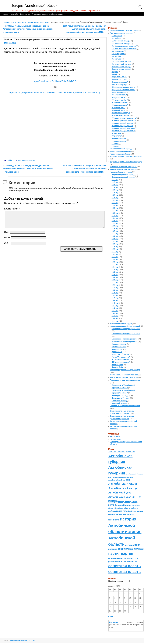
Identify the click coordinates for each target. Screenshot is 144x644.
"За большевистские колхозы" (124, 46)
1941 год (115, 303)
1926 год (115, 226)
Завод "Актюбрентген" (121, 354)
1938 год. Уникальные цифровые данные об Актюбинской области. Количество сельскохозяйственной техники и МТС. (85, 29)
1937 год (115, 282)
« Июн (111, 617)
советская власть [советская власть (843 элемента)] (125, 566)
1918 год (115, 185)
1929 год (115, 241)
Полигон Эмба (117, 365)
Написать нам (25, 14)
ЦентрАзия (114, 622)
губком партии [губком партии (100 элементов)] (136, 511)
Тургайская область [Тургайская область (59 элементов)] (123, 508)
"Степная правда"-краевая (123, 123)
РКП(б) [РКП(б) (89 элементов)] (135, 502)
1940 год (115, 298)
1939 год (115, 293)
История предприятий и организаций (125, 326)
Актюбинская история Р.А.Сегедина (125, 31)
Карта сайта (14, 14)
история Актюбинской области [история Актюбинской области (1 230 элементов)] (122, 525)
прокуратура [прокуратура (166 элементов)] (116, 558)
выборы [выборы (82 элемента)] (134, 508)
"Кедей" (115, 72)
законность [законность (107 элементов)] (128, 514)
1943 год (115, 313)
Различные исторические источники (125, 380)
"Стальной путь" (118, 108)
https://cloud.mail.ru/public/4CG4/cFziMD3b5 (55, 81)
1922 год (115, 205)
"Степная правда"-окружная (123, 128)
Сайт (7, 247)
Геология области (119, 344)
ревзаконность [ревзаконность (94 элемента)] (115, 561)
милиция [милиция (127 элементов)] (129, 549)
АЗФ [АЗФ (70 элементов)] (110, 452)
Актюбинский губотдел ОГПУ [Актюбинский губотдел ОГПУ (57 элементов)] (123, 477)
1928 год (115, 236)
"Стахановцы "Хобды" (121, 113)
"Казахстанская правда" (121, 67)
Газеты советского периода (121, 33)
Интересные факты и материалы (123, 167)
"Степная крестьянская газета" (124, 118)
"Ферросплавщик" (119, 139)
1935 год (115, 272)
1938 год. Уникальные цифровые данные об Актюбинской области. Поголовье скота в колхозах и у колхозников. (28, 29)
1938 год (44, 22)
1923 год (115, 210)
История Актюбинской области (35, 6)
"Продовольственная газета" (123, 87)
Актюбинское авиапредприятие (125, 339)
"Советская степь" (119, 92)
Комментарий (12, 209)
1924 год (115, 216)
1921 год (115, 200)
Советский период (119, 401)
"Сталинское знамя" (120, 103)
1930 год (115, 247)
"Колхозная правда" (120, 82)
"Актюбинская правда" (121, 41)
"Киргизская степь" (119, 77)
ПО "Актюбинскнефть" (121, 359)
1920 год (115, 195)
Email (7, 241)
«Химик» (115, 144)
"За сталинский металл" (121, 61)
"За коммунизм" (118, 51)
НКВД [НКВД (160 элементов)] (121, 501)
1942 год (115, 308)
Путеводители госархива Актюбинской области (48, 14)
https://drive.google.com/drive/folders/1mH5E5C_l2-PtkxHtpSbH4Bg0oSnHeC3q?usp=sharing (55, 93)
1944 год (115, 318)
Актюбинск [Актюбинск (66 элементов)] (121, 452)
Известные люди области (120, 151)
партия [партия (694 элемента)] (114, 554)
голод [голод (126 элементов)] (119, 511)
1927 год (115, 231)
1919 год (115, 190)
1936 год (115, 277)
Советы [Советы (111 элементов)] (119, 505)
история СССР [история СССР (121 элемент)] (133, 545)
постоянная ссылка (26, 160)
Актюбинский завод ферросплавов (126, 329)
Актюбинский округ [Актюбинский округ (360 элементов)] (123, 484)
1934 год (115, 267)
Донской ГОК (117, 349)
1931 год (115, 252)
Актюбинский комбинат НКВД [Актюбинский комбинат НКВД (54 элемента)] (119, 480)
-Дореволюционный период (123, 174)
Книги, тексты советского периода (124, 375)
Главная (5, 14)
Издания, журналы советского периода (126, 157)
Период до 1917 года (120, 396)
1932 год (115, 257)
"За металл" (117, 56)
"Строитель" (117, 133)
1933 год (115, 262)
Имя (6, 235)
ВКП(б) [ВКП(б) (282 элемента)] (136, 497)
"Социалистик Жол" (120, 98)
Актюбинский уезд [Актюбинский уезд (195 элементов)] (120, 493)
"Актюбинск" (117, 36)
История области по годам (25, 22)
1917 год (115, 180)
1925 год (115, 221)
